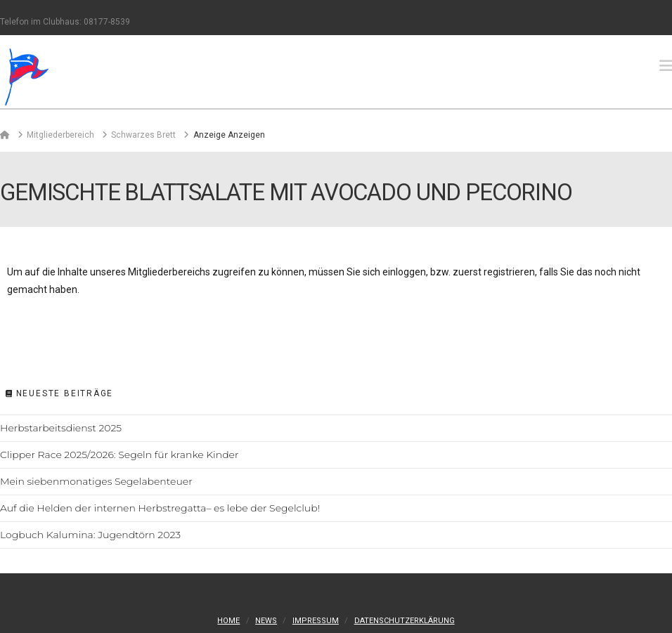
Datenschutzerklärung (405, 621)
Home (228, 621)
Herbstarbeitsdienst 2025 (61, 428)
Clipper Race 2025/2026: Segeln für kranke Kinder (119, 455)
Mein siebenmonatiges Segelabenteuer (96, 481)
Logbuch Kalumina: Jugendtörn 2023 (90, 535)
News (266, 621)
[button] (666, 66)
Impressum (316, 621)
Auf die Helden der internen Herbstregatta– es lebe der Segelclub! (160, 508)
